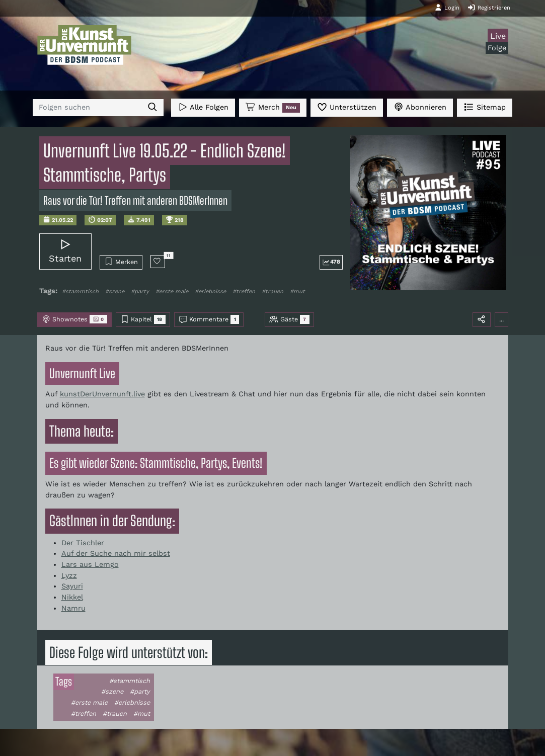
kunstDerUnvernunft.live (102, 394)
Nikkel (72, 597)
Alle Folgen (203, 107)
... (501, 319)
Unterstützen (347, 107)
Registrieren (489, 8)
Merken (121, 262)
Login (447, 8)
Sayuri (72, 586)
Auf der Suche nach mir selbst (116, 553)
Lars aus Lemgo (90, 564)
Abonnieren (420, 107)
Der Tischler (83, 543)
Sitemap (484, 107)
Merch (273, 108)
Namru (73, 608)
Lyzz (69, 575)
